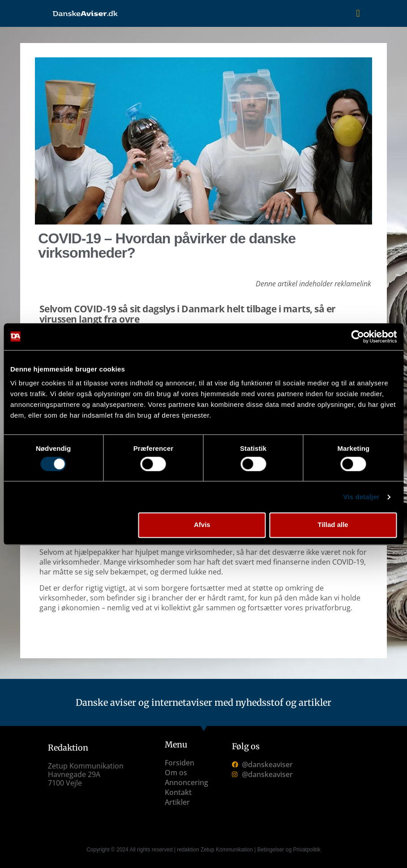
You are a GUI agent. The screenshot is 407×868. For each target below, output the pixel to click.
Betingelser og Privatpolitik (289, 850)
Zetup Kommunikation (227, 850)
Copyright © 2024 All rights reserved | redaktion (144, 850)
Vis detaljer (362, 497)
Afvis (202, 525)
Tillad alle (333, 525)
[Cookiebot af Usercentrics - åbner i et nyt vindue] (358, 337)
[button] (358, 14)
